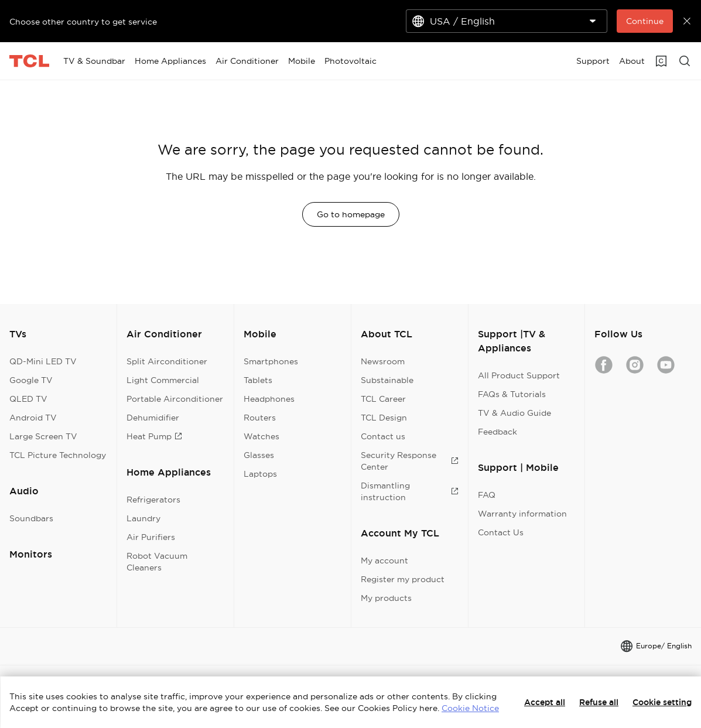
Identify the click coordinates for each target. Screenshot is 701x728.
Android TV (33, 418)
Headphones (269, 399)
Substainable (387, 380)
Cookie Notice (470, 708)
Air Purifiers (151, 537)
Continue (645, 21)
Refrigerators (153, 500)
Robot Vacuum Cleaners (157, 562)
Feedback (497, 432)
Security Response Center (410, 461)
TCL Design (384, 418)
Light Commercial (163, 380)
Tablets (258, 380)
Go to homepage (351, 214)
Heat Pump (154, 436)
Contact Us (501, 532)
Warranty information (522, 514)
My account (384, 560)
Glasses (259, 455)
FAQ (487, 495)
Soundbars (31, 518)
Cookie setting (662, 702)
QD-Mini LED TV (43, 361)
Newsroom (383, 361)
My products (386, 598)
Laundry (143, 518)
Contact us (383, 436)
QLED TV (28, 399)
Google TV (31, 380)
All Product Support (519, 375)
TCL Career (383, 399)
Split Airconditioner (167, 361)
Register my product (403, 579)
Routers (260, 418)
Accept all (545, 702)
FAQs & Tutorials (512, 394)
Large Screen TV (43, 436)
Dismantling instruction (410, 491)
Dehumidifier (153, 418)
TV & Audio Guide (514, 413)
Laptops (260, 474)
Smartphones (271, 361)
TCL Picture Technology (58, 455)
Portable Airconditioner (175, 399)
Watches (261, 436)
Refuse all (599, 702)
